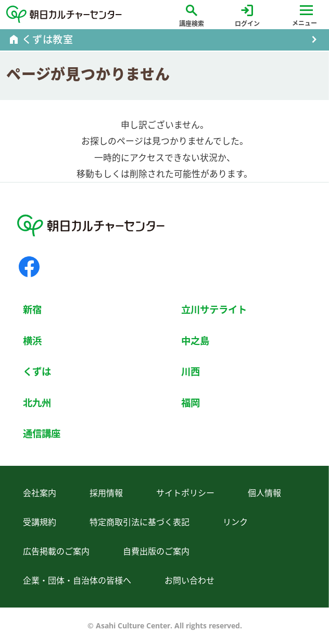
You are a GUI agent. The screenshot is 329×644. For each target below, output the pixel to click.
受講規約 (40, 522)
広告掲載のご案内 (56, 551)
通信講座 (42, 433)
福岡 (191, 402)
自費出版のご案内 (156, 551)
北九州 (37, 402)
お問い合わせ (189, 580)
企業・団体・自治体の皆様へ (77, 580)
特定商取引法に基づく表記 (140, 522)
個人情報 (264, 493)
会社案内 (40, 493)
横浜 (32, 340)
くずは (37, 371)
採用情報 (106, 493)
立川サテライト (214, 309)
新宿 (32, 309)
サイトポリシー (185, 493)
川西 (191, 371)
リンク (235, 522)
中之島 (195, 340)
